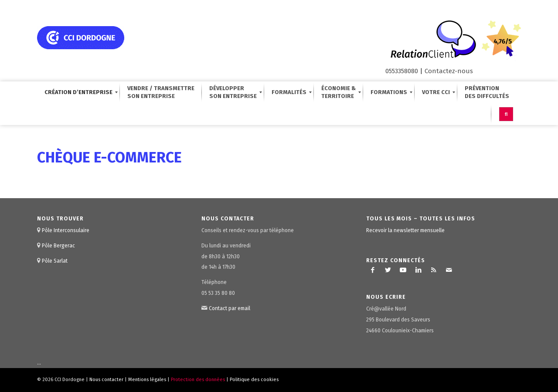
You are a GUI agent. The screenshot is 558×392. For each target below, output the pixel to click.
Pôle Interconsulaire (66, 230)
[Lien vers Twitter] (388, 270)
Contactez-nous (449, 71)
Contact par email (230, 308)
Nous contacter (106, 380)
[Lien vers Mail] (449, 270)
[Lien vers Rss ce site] (434, 270)
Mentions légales (147, 380)
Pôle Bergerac (58, 246)
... (39, 363)
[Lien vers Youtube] (403, 270)
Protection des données (198, 380)
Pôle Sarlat (55, 261)
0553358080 (402, 71)
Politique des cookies (254, 380)
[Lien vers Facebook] (373, 270)
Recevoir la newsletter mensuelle (405, 230)
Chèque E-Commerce (109, 157)
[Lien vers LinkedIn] (418, 270)
